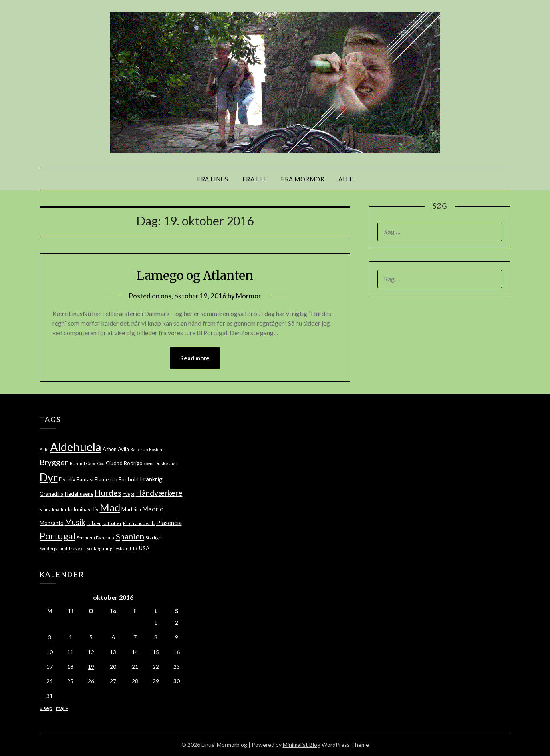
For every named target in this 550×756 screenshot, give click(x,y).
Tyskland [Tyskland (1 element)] (122, 548)
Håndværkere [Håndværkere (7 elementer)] (159, 493)
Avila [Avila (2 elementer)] (123, 449)
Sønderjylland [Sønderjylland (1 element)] (53, 548)
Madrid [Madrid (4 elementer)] (153, 509)
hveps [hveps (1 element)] (129, 494)
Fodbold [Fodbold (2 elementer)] (129, 479)
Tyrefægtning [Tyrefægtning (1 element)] (98, 548)
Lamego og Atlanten (195, 275)
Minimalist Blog (302, 745)
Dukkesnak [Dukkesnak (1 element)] (166, 463)
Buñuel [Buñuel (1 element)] (77, 463)
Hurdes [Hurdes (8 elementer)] (108, 493)
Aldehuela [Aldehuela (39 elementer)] (76, 447)
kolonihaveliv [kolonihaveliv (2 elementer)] (83, 509)
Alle (346, 179)
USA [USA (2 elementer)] (144, 548)
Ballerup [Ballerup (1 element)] (139, 449)
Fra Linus (213, 179)
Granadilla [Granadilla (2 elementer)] (52, 494)
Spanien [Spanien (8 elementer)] (130, 536)
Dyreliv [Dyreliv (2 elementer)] (67, 479)
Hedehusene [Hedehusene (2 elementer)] (79, 494)
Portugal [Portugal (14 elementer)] (58, 536)
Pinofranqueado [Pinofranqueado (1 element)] (139, 523)
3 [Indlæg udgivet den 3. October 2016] (50, 637)
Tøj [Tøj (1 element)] (135, 548)
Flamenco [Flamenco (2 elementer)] (106, 479)
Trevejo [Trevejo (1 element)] (76, 548)
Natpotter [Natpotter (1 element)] (112, 523)
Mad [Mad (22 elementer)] (110, 507)
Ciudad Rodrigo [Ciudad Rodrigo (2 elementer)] (124, 463)
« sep (46, 708)
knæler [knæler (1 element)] (59, 510)
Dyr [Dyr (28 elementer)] (49, 477)
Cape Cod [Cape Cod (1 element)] (95, 463)
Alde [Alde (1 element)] (44, 449)
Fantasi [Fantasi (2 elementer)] (85, 479)
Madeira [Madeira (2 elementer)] (131, 509)
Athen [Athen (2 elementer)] (110, 449)
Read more (195, 358)
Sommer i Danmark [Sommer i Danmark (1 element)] (96, 538)
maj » (62, 708)
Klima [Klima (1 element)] (45, 510)
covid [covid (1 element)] (149, 463)
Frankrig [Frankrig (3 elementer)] (151, 479)
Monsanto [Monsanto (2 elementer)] (52, 523)
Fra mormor (303, 179)
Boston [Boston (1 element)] (156, 449)
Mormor (249, 296)
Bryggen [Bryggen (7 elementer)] (54, 462)
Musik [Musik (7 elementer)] (75, 522)
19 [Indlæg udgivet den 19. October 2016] (91, 667)
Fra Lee (255, 179)
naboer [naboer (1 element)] (94, 523)
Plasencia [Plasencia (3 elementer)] (169, 523)
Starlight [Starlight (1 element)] (154, 538)
